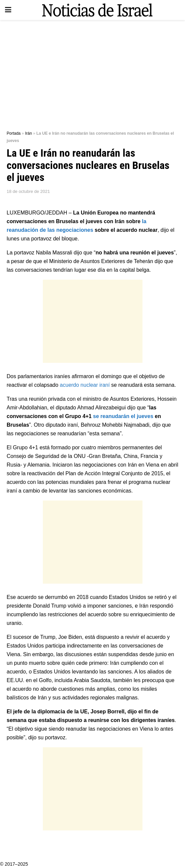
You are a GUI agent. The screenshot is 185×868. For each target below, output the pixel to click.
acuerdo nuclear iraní (85, 385)
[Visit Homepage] (97, 10)
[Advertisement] (92, 73)
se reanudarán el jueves (123, 416)
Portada (14, 133)
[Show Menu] (8, 10)
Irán (28, 133)
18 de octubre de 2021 (28, 191)
